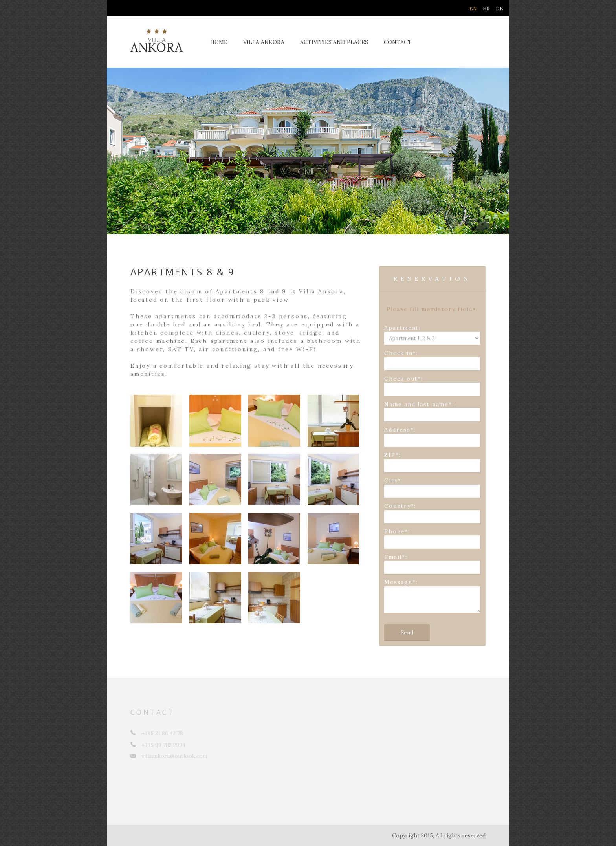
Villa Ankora (264, 42)
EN (473, 8)
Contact (398, 42)
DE (500, 8)
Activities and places (334, 42)
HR (486, 8)
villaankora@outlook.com (169, 756)
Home (219, 42)
